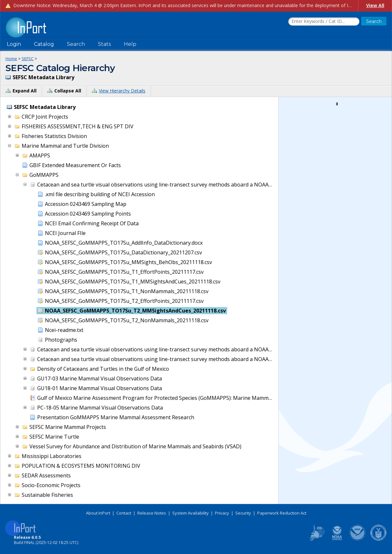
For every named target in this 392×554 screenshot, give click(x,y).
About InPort (98, 513)
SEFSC (28, 59)
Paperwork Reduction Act (282, 513)
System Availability (191, 513)
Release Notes (152, 513)
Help (130, 44)
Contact (124, 513)
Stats (104, 44)
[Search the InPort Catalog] (324, 22)
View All (375, 5)
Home (11, 59)
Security (243, 513)
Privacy (222, 513)
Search (76, 44)
